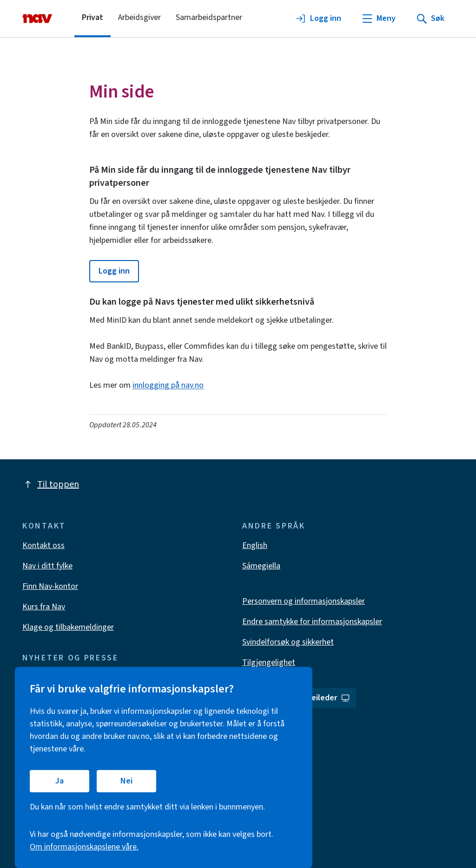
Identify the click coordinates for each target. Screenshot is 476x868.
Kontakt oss (43, 545)
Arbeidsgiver (139, 17)
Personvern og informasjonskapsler (304, 601)
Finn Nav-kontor (50, 586)
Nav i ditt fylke (47, 566)
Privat (93, 17)
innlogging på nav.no (168, 385)
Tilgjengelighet (269, 662)
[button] (114, 271)
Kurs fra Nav (44, 607)
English (255, 545)
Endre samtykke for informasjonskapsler (312, 622)
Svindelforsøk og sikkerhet (288, 642)
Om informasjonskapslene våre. (84, 847)
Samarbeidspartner (209, 17)
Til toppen (51, 484)
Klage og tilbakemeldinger (68, 627)
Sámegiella (261, 566)
